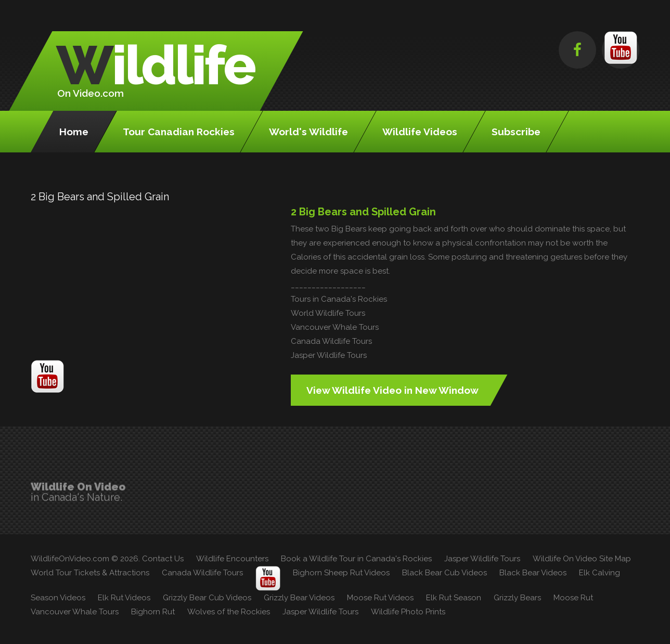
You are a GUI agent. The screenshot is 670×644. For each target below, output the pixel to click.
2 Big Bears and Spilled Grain (363, 212)
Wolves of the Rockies (229, 612)
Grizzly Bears (517, 598)
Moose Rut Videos (380, 598)
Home (74, 132)
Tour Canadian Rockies (179, 132)
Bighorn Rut (153, 612)
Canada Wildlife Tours (331, 341)
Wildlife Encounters (232, 559)
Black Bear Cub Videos (444, 573)
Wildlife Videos (420, 132)
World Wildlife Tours (328, 313)
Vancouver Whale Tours (335, 327)
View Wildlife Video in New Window (392, 390)
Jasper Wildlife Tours (329, 355)
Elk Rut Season (454, 598)
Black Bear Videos (533, 573)
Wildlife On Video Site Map (582, 559)
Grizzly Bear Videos (299, 598)
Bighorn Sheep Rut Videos (341, 573)
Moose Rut (573, 598)
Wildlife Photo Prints (408, 612)
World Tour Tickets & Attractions (90, 573)
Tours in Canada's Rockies (339, 299)
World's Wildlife (308, 132)
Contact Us (163, 559)
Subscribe (516, 132)
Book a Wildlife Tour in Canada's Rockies (356, 559)
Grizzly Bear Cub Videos (207, 598)
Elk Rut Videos (124, 598)
